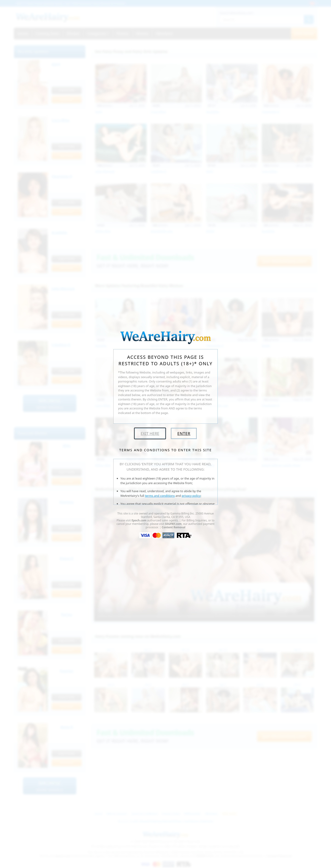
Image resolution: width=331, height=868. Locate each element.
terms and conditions (160, 496)
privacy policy (191, 496)
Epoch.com (139, 520)
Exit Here (150, 433)
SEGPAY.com (173, 524)
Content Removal (173, 527)
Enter (184, 433)
